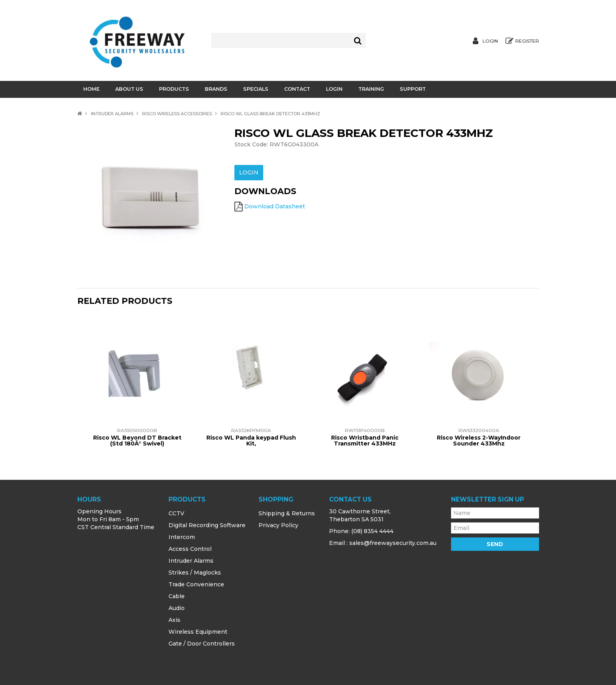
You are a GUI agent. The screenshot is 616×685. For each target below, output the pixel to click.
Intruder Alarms (112, 114)
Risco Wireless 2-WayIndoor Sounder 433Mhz (479, 441)
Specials (256, 89)
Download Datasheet (275, 206)
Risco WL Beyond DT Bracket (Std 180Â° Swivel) (137, 441)
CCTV (176, 513)
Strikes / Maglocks (195, 573)
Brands (216, 89)
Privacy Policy (278, 525)
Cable (177, 596)
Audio (177, 608)
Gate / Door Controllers (202, 644)
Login (490, 41)
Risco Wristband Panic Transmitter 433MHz (365, 441)
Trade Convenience (196, 584)
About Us (129, 89)
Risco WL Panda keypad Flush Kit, (251, 441)
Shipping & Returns (287, 513)
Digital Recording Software (207, 525)
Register (527, 41)
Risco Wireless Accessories (177, 114)
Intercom (182, 537)
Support (413, 89)
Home (91, 89)
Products (174, 89)
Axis (174, 620)
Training (371, 89)
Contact (297, 89)
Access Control (190, 549)
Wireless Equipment (198, 632)
